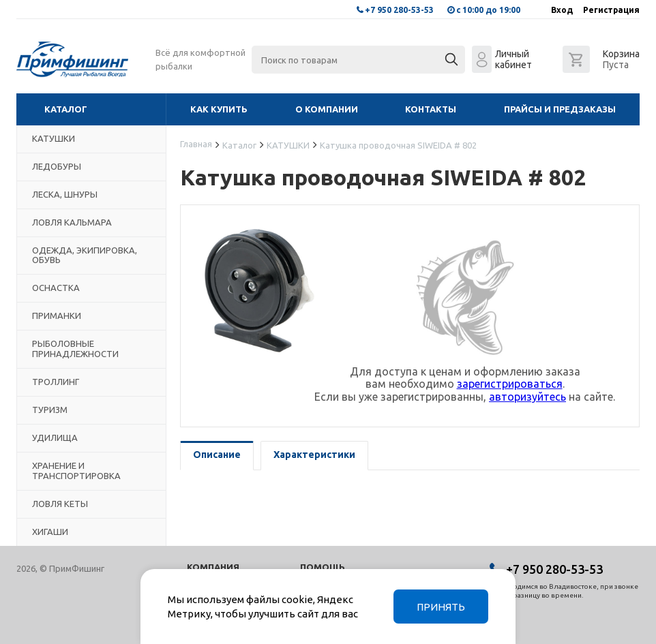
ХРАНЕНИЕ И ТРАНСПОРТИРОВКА (76, 471)
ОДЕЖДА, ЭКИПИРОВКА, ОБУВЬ (85, 255)
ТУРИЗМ (50, 410)
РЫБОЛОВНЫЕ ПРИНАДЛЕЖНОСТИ (75, 349)
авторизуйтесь (527, 397)
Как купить (219, 109)
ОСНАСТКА (56, 288)
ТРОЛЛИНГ (56, 382)
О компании (327, 109)
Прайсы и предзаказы (560, 109)
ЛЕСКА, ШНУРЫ (65, 194)
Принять (441, 607)
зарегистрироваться (510, 384)
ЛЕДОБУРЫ (57, 166)
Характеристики (314, 455)
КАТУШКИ (54, 138)
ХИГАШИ (50, 532)
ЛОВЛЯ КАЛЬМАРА (72, 222)
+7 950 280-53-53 (399, 10)
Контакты (431, 109)
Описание (217, 455)
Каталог (66, 109)
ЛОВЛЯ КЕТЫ (60, 504)
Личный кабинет (513, 59)
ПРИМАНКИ (57, 316)
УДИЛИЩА (55, 438)
